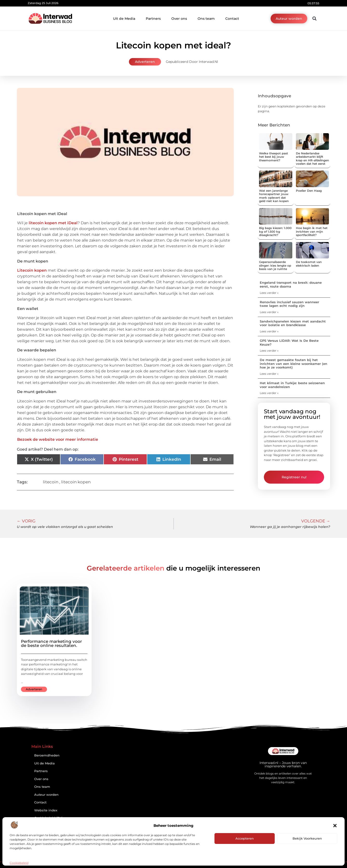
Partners (153, 19)
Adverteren (145, 62)
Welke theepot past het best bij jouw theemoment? (274, 157)
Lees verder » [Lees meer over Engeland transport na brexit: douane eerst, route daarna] (269, 293)
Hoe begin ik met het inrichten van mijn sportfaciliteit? (312, 231)
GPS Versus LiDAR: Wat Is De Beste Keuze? (289, 342)
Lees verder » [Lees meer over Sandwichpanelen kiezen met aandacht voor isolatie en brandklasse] (269, 331)
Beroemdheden (47, 755)
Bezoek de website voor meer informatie (58, 439)
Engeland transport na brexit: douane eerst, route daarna (291, 284)
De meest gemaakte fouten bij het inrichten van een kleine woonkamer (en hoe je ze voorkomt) (294, 364)
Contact (232, 19)
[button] (335, 826)
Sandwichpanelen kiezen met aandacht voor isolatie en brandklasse (293, 323)
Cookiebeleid (19, 863)
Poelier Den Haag (309, 191)
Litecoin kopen (32, 270)
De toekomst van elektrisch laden (309, 264)
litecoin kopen (76, 482)
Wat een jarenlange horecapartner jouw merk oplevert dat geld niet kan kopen (274, 196)
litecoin (51, 482)
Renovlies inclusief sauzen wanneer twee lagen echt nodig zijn (289, 304)
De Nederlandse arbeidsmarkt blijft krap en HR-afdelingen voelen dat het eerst (312, 158)
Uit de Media (124, 19)
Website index (46, 810)
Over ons (179, 19)
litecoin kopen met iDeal (53, 223)
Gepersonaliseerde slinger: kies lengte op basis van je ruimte (275, 265)
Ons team (206, 19)
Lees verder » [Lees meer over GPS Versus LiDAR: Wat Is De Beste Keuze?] (269, 351)
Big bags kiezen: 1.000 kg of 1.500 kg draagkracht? (275, 231)
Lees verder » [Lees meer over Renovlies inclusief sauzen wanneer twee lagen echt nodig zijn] (269, 312)
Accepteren (245, 838)
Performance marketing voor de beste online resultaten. (51, 643)
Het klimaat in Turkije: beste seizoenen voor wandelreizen (292, 385)
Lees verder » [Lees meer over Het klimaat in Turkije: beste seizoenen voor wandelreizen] (269, 393)
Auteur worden (46, 795)
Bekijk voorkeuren (307, 838)
